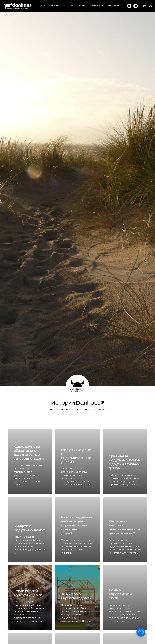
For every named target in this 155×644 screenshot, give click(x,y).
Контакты (113, 6)
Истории (68, 6)
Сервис (82, 6)
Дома (42, 6)
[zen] (129, 6)
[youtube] (136, 6)
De (150, 6)
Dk (145, 6)
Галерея (54, 6)
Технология (97, 6)
